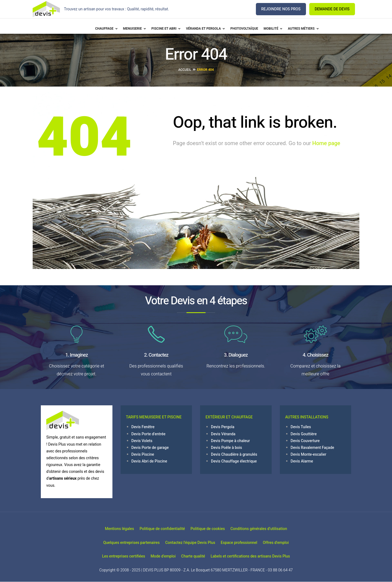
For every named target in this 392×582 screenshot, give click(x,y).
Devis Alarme (302, 461)
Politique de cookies (211, 529)
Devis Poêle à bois (226, 448)
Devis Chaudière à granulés (234, 454)
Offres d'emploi (285, 543)
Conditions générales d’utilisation (268, 529)
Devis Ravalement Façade (313, 448)
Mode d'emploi (160, 557)
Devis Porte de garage (150, 448)
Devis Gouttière (304, 434)
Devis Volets (142, 441)
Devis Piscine (143, 454)
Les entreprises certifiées (114, 557)
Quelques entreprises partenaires (122, 543)
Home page (326, 143)
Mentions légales (110, 529)
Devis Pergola (223, 427)
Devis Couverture (305, 441)
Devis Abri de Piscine (149, 461)
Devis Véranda (223, 434)
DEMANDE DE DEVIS (332, 9)
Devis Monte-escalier (309, 454)
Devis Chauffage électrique (234, 461)
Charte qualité (196, 557)
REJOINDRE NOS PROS (281, 9)
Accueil (185, 70)
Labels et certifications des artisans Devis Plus (260, 557)
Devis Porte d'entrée (148, 434)
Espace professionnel (242, 543)
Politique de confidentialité (159, 529)
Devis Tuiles (301, 427)
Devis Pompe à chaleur (230, 441)
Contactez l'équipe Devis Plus (187, 543)
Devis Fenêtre (143, 427)
